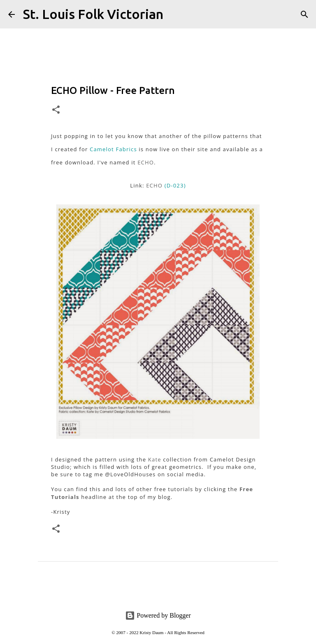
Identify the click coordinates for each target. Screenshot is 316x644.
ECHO (146, 162)
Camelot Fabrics (113, 149)
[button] (56, 110)
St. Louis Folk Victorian (93, 14)
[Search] (175, 14)
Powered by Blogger (158, 615)
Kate (155, 459)
